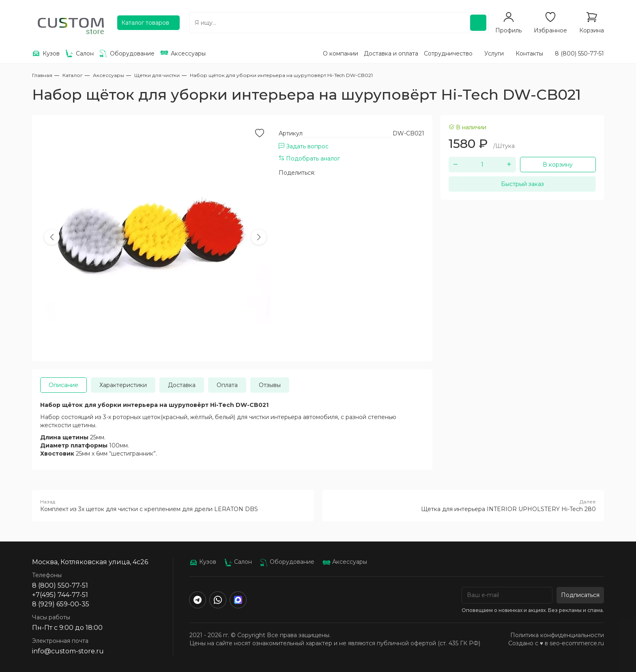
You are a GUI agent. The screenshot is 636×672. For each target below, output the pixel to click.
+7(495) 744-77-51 (60, 595)
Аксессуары (345, 562)
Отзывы (270, 385)
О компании (341, 54)
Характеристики (123, 385)
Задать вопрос (304, 146)
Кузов (203, 562)
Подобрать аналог (309, 158)
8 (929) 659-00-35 (61, 604)
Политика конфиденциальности (557, 635)
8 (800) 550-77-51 (579, 54)
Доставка (182, 385)
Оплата (227, 385)
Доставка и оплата (391, 54)
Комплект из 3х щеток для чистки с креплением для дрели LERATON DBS (173, 505)
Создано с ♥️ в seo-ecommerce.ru (556, 643)
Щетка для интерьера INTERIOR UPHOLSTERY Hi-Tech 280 (463, 505)
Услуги (494, 54)
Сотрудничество (448, 54)
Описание (63, 385)
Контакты (529, 54)
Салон (238, 562)
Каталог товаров (145, 23)
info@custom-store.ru (68, 651)
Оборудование (287, 562)
